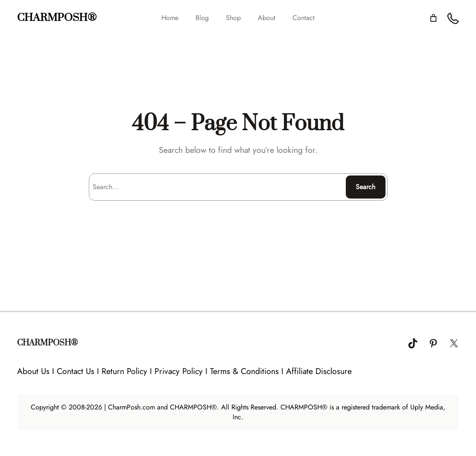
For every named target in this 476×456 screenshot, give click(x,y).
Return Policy (124, 371)
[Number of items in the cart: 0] (433, 18)
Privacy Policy (179, 371)
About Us (33, 371)
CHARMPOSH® (57, 18)
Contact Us (76, 371)
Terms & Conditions (244, 371)
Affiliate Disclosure (319, 371)
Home (170, 18)
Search (365, 187)
